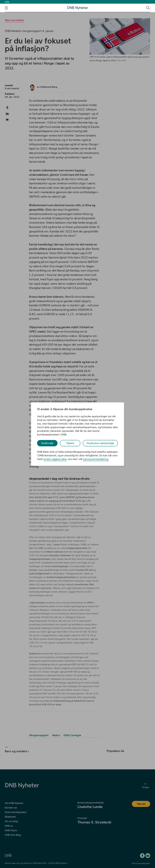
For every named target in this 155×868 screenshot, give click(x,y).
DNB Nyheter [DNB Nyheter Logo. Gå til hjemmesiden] (78, 8)
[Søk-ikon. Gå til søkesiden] (148, 8)
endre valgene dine (55, 459)
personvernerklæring (96, 459)
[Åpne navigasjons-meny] (6, 8)
